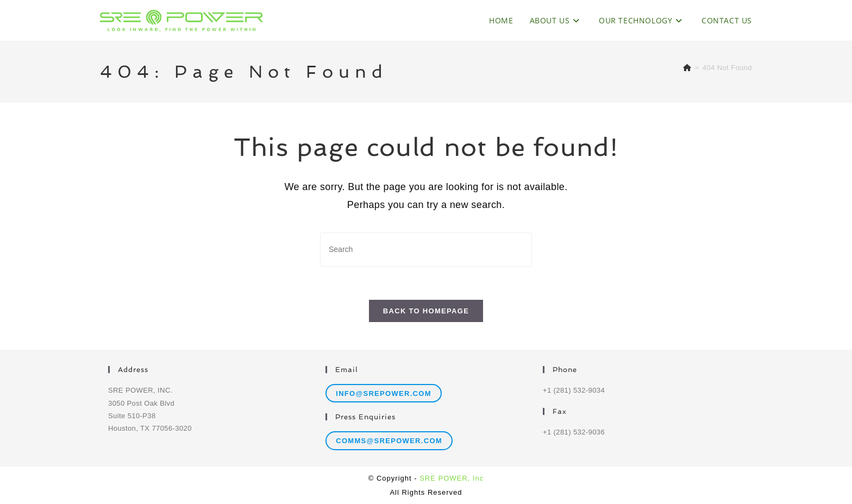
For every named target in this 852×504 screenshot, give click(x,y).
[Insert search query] (426, 250)
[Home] (687, 68)
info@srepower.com (384, 393)
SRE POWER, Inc (452, 478)
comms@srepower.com (389, 441)
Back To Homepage (426, 311)
